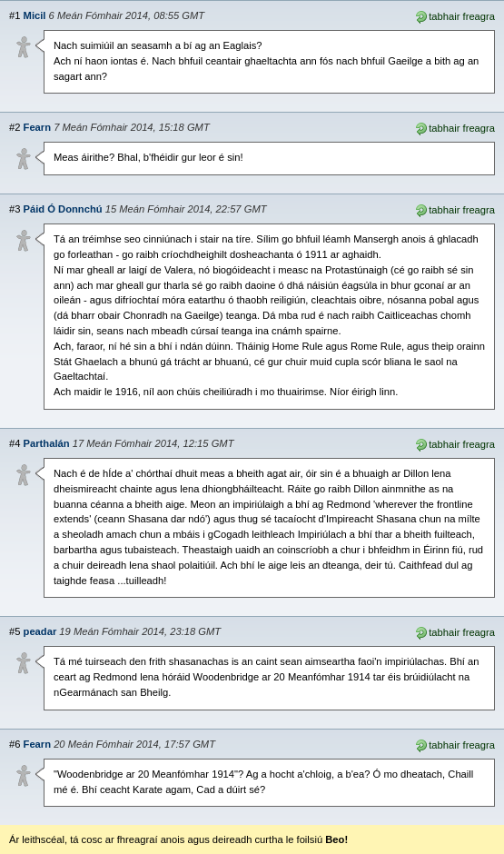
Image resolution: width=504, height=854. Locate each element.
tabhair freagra (455, 15)
